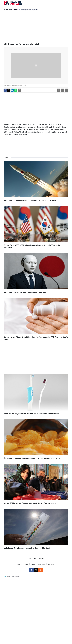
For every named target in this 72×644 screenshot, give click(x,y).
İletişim (33, 564)
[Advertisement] (36, 27)
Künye (27, 564)
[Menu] (66, 3)
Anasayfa (8, 10)
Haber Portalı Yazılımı (13, 577)
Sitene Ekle (51, 564)
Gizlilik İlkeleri (41, 564)
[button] (59, 90)
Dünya (16, 10)
